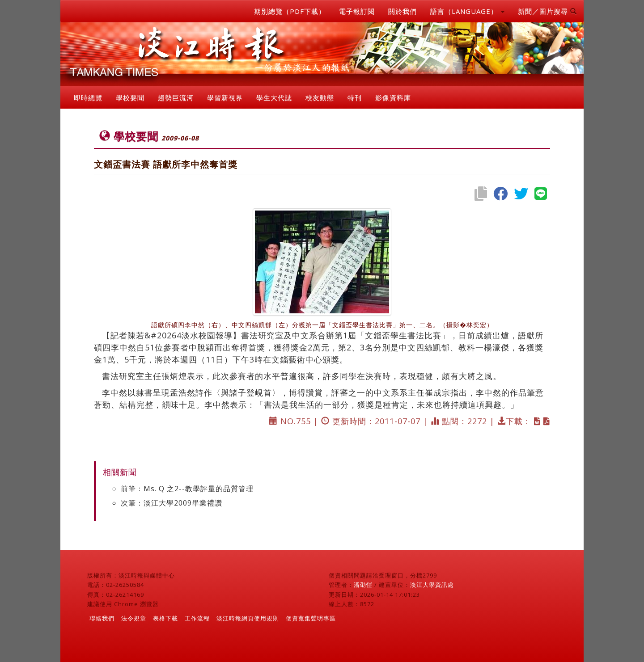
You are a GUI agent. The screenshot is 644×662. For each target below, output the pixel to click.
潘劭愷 (363, 585)
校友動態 (320, 97)
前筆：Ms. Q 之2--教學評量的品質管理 (187, 489)
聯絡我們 (102, 618)
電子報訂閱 (357, 11)
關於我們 (402, 11)
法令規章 (134, 618)
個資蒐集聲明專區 (311, 618)
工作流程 (197, 618)
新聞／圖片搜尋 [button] (547, 11)
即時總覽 (88, 97)
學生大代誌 (274, 97)
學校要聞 (130, 97)
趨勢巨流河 (176, 97)
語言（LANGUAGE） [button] (467, 11)
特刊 (355, 97)
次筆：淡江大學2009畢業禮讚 (172, 503)
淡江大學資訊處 (432, 585)
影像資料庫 (393, 97)
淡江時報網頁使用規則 (248, 618)
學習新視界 (225, 97)
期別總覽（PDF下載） (290, 11)
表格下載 (165, 618)
